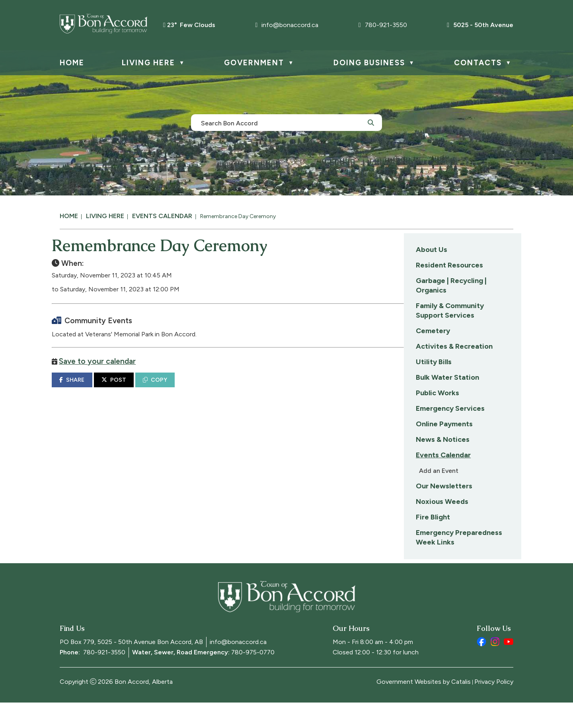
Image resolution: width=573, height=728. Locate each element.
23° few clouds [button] (191, 25)
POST (239, 388)
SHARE (197, 388)
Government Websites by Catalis (424, 707)
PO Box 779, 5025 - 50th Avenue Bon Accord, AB (131, 667)
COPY (280, 388)
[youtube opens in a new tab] (509, 667)
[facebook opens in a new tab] (481, 667)
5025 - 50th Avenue (480, 25)
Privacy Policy (494, 707)
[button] (371, 122)
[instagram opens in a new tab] (495, 667)
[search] (282, 123)
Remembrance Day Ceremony (238, 216)
